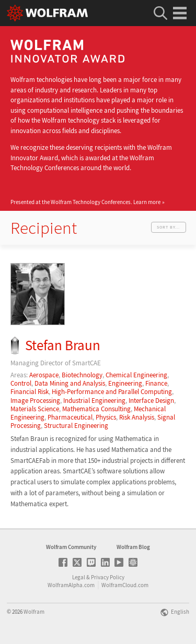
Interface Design (151, 401)
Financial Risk (30, 392)
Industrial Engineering (94, 401)
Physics (106, 417)
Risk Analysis (137, 417)
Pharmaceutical (70, 417)
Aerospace (44, 375)
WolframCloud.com (125, 585)
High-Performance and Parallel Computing (112, 392)
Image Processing (35, 401)
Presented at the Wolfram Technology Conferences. (85, 202)
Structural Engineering (76, 426)
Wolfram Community (71, 547)
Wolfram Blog (133, 547)
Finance (156, 383)
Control (21, 383)
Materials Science (35, 409)
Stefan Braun (63, 345)
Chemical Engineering (136, 375)
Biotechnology (82, 375)
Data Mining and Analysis (70, 383)
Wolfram (34, 612)
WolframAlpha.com (71, 585)
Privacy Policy (108, 577)
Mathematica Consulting (96, 409)
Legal (79, 577)
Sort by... (168, 227)
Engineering (125, 383)
